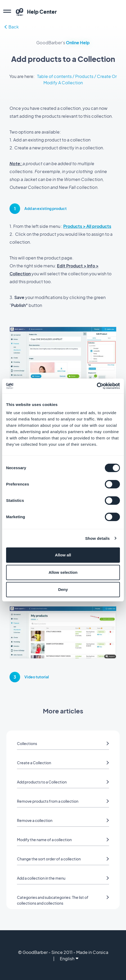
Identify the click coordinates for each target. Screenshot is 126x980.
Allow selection (63, 572)
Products (84, 76)
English (69, 959)
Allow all (63, 555)
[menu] (7, 12)
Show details (98, 538)
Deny (63, 589)
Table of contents (54, 76)
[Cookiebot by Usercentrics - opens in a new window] (97, 386)
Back (12, 27)
